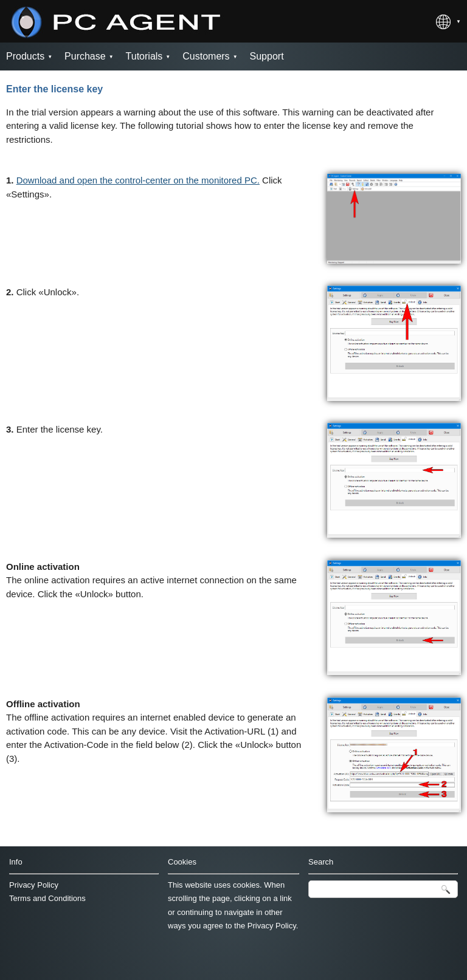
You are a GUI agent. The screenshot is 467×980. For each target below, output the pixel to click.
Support (267, 56)
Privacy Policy (34, 885)
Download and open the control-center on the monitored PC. (138, 180)
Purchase (85, 56)
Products (25, 56)
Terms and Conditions (47, 898)
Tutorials (144, 56)
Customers (206, 56)
